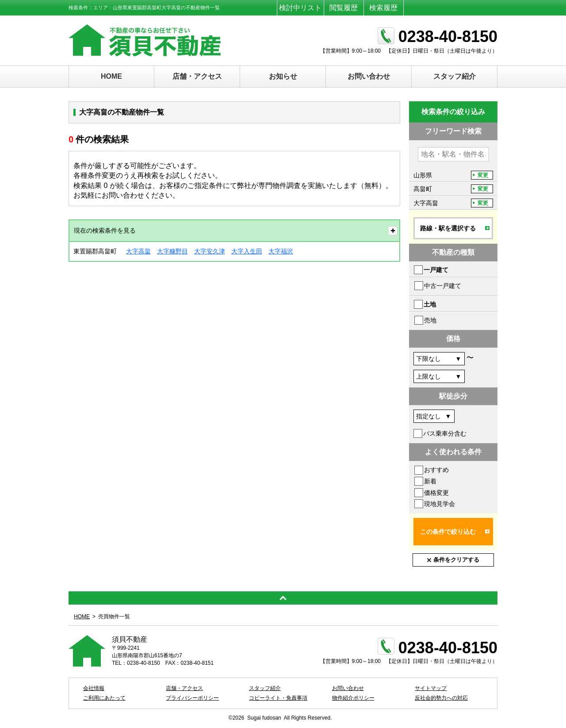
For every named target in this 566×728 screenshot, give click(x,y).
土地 (430, 304)
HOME (111, 76)
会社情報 (94, 688)
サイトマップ (431, 688)
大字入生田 (247, 251)
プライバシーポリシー (192, 698)
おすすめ (436, 470)
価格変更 (436, 493)
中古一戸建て (443, 286)
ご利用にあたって (104, 698)
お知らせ (283, 76)
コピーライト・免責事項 (278, 698)
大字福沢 (281, 251)
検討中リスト (300, 8)
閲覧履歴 (344, 8)
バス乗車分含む (445, 433)
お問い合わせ (369, 76)
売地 (430, 320)
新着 (430, 481)
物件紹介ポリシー (353, 698)
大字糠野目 (172, 251)
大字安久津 (210, 251)
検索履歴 (383, 8)
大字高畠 (138, 251)
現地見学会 (440, 504)
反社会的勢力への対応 (441, 698)
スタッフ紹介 (455, 76)
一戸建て (436, 270)
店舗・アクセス (197, 76)
